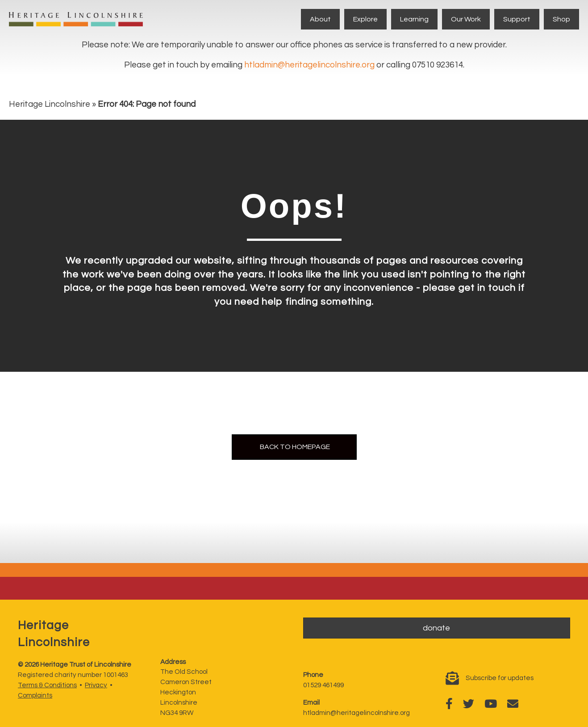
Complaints (35, 695)
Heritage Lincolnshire (50, 104)
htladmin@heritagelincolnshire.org (309, 65)
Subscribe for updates (500, 678)
